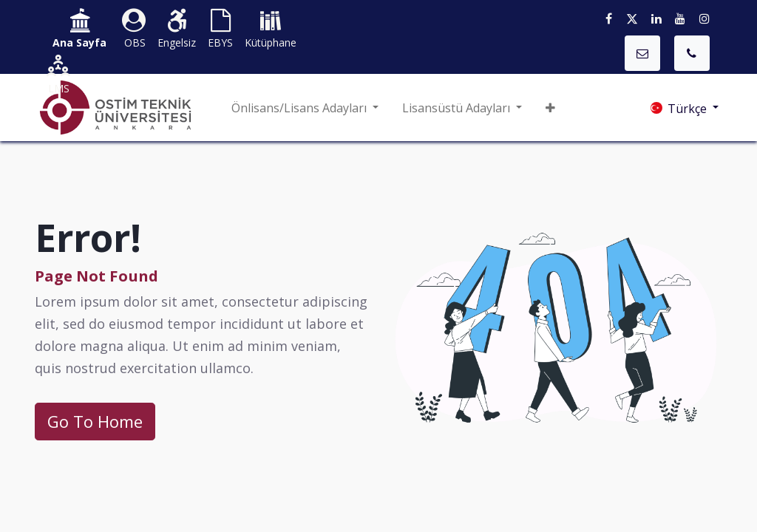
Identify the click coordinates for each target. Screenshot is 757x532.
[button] (550, 108)
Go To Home (95, 421)
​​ (79, 30)
